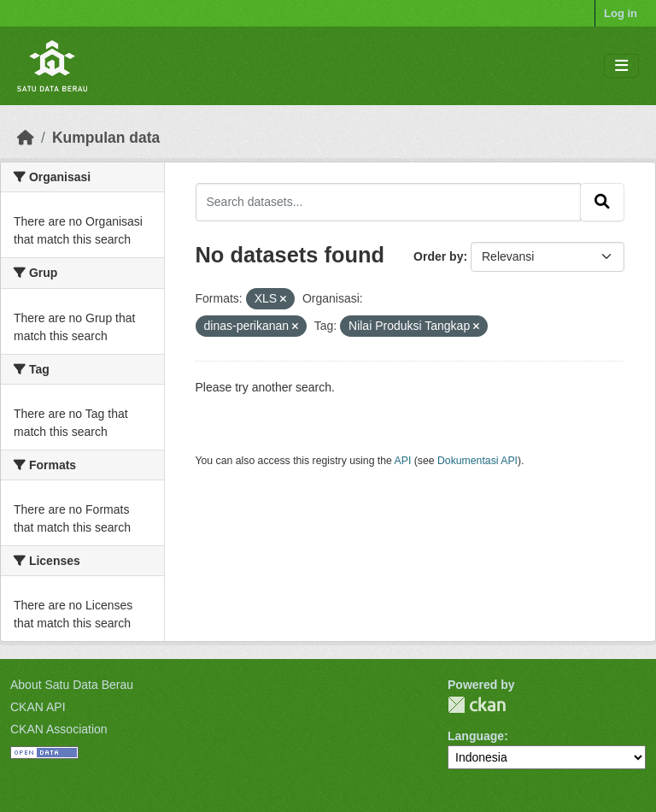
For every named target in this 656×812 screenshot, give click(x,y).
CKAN (477, 705)
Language (476, 736)
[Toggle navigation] (621, 66)
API (403, 461)
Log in (621, 13)
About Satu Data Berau (72, 685)
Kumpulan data (106, 138)
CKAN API (38, 707)
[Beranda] (26, 138)
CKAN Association (59, 729)
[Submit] (602, 202)
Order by (438, 256)
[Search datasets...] (389, 202)
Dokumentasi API (477, 461)
